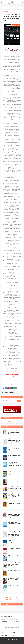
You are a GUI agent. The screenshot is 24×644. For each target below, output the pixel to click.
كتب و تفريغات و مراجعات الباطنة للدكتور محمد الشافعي (14, 556)
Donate (3, 632)
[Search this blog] (10, 401)
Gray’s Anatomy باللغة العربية (14, 455)
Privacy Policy (15, 634)
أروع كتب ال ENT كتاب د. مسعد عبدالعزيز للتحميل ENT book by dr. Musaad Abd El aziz (14, 495)
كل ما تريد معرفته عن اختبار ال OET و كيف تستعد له (14, 586)
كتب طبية (10, 385)
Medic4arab (8, 609)
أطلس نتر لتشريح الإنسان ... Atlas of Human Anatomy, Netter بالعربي (14, 473)
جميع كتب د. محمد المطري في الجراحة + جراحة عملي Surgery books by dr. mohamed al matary (14, 432)
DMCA (14, 632)
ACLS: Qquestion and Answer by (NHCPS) (14, 549)
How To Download (5, 635)
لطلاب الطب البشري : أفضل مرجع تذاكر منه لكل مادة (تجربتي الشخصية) (14, 564)
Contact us (3, 634)
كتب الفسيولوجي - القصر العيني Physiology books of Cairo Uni (14, 488)
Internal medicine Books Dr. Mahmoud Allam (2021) (14, 480)
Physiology (6, 385)
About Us (14, 635)
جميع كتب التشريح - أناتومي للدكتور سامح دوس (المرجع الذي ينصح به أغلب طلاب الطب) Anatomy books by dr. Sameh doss (14, 441)
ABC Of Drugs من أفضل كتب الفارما (14, 449)
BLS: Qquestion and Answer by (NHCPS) (15, 541)
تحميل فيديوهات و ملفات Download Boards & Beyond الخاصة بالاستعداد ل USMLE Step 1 (14, 465)
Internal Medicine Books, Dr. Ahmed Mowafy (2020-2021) (14, 503)
